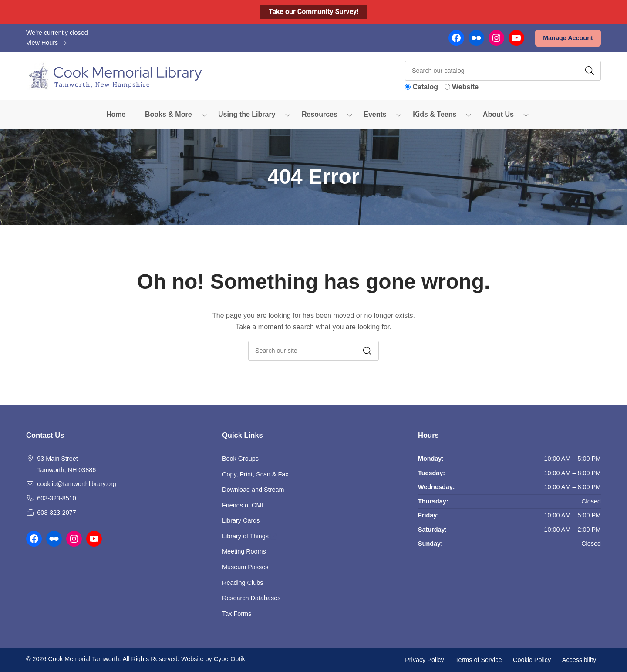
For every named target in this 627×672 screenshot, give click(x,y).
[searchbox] (313, 351)
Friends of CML (243, 505)
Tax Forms (237, 614)
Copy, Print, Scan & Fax (255, 474)
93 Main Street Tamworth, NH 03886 (66, 464)
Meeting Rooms (244, 551)
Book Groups (240, 459)
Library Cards (241, 520)
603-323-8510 (57, 498)
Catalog (425, 87)
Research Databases (251, 598)
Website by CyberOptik (213, 659)
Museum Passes (245, 567)
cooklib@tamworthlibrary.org (77, 484)
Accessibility (579, 659)
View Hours (47, 43)
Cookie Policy (532, 659)
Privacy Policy (425, 659)
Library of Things (249, 536)
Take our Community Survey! (314, 12)
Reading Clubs (243, 583)
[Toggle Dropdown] (204, 115)
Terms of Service (478, 659)
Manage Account (568, 38)
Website (465, 87)
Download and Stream (253, 490)
